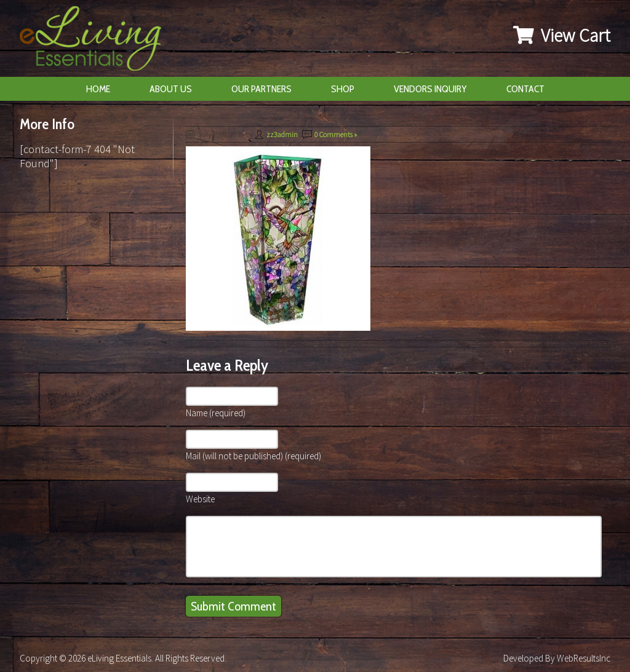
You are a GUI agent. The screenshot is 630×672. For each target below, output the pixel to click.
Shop (343, 89)
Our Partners (261, 89)
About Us (171, 89)
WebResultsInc (584, 658)
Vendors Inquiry (430, 89)
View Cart (562, 35)
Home (98, 89)
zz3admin (282, 134)
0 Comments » (336, 134)
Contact (525, 89)
